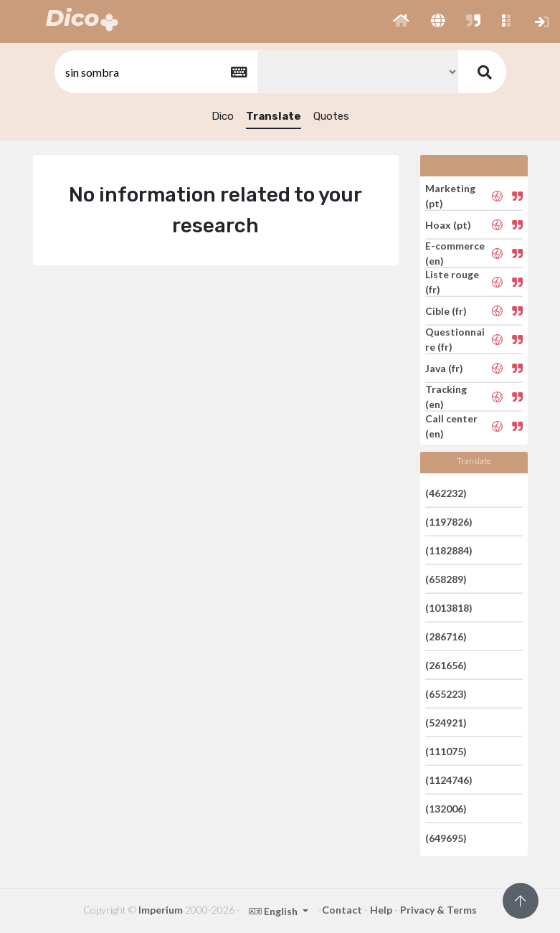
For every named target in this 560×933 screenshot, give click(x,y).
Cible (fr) (446, 311)
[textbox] (155, 72)
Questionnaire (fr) (455, 339)
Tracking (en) (446, 397)
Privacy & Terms (438, 910)
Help (381, 910)
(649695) (446, 837)
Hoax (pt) (448, 225)
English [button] (274, 911)
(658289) (446, 579)
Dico (223, 116)
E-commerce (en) (455, 253)
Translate (274, 116)
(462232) (446, 492)
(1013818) (449, 608)
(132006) (446, 809)
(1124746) (449, 780)
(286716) (446, 636)
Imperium (161, 910)
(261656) (446, 665)
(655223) (446, 694)
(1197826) (449, 522)
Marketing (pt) (450, 196)
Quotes (331, 116)
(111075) (446, 751)
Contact (342, 910)
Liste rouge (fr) (452, 282)
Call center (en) (451, 426)
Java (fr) (444, 368)
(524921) (446, 723)
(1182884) (449, 550)
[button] (401, 22)
